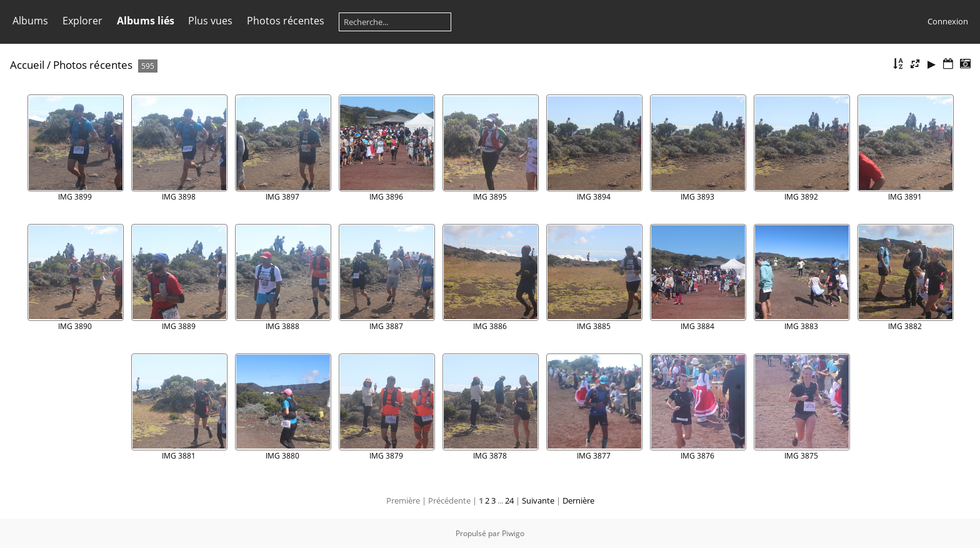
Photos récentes (286, 21)
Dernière (578, 500)
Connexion (948, 21)
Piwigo (513, 533)
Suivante (538, 500)
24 (509, 500)
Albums (30, 21)
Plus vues (210, 21)
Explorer (82, 21)
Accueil (27, 65)
